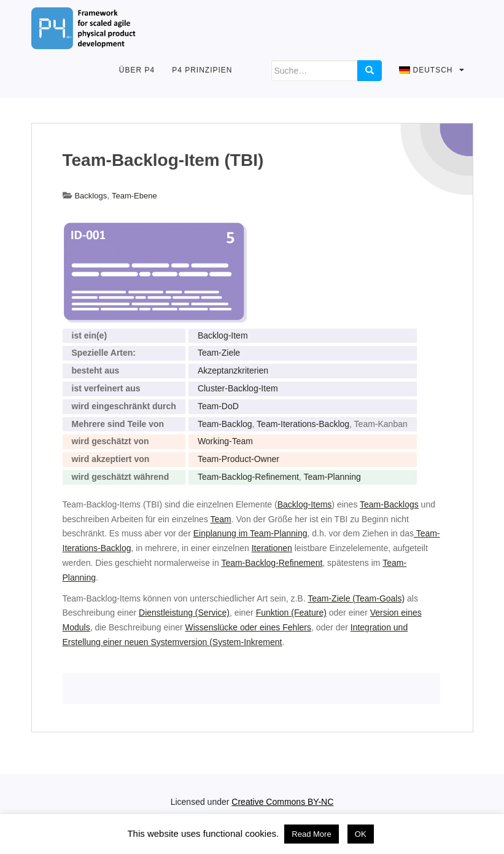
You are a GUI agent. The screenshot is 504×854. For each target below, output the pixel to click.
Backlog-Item (223, 335)
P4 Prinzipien (202, 70)
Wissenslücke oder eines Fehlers (248, 627)
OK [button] (361, 834)
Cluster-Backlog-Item (238, 388)
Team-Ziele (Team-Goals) (356, 598)
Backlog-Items (305, 504)
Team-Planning (332, 477)
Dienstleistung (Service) (184, 613)
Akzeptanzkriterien (233, 370)
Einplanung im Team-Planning (250, 533)
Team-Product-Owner (238, 459)
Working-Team (225, 441)
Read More (311, 834)
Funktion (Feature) (291, 613)
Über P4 (137, 70)
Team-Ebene (134, 196)
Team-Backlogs (389, 504)
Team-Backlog (225, 424)
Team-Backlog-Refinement (248, 477)
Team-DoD (218, 406)
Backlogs (91, 196)
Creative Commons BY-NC (282, 802)
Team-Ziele (219, 353)
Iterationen (272, 548)
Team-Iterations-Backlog (303, 424)
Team (221, 519)
